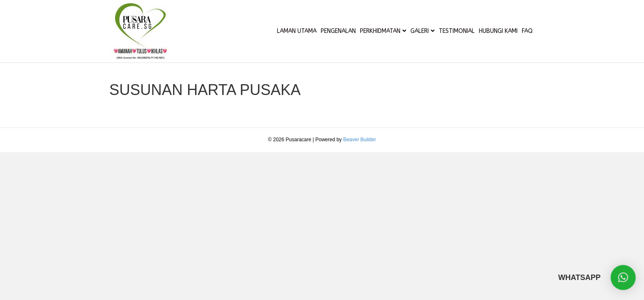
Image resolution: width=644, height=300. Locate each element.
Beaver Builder (360, 140)
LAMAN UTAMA (297, 31)
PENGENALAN (338, 31)
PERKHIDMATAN (380, 31)
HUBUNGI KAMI (498, 31)
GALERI (420, 31)
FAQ (527, 31)
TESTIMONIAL (457, 31)
